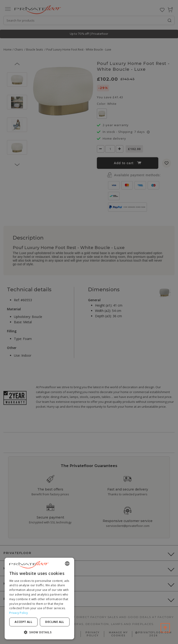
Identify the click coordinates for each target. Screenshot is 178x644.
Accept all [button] (23, 622)
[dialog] (39, 599)
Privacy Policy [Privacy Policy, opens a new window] (19, 613)
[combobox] (67, 564)
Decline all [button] (55, 622)
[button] (39, 632)
